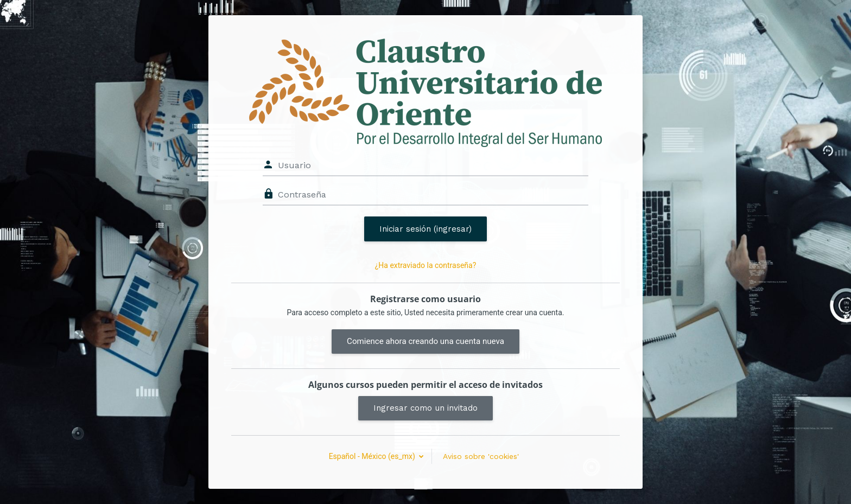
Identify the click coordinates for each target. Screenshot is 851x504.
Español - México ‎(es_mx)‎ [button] (373, 456)
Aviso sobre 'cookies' (481, 456)
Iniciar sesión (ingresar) (426, 229)
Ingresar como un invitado (426, 408)
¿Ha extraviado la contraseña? (426, 265)
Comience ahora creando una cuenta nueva (426, 341)
